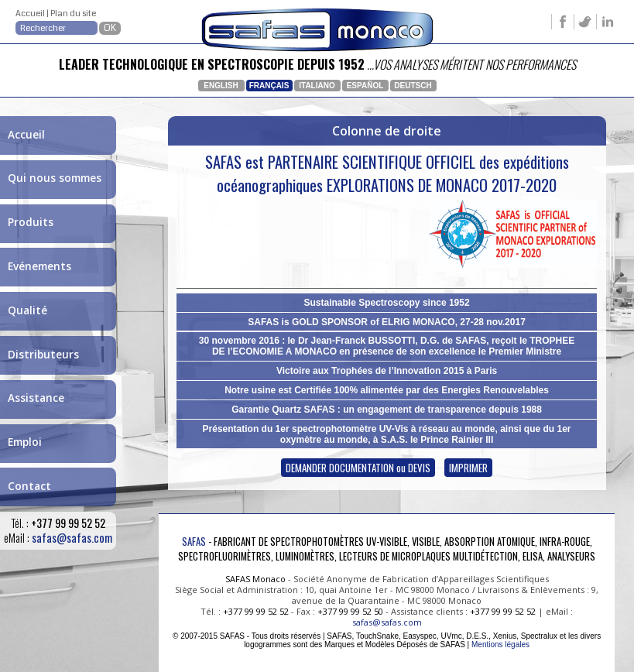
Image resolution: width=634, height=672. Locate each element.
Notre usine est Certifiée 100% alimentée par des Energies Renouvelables (387, 390)
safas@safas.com (72, 538)
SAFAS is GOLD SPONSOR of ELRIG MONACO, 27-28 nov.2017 (387, 322)
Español (365, 86)
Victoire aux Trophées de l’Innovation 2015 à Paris (387, 371)
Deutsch (413, 86)
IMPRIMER (468, 468)
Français (269, 86)
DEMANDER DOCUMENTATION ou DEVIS (358, 468)
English (221, 86)
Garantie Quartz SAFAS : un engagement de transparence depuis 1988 (387, 410)
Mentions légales (500, 645)
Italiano (317, 86)
